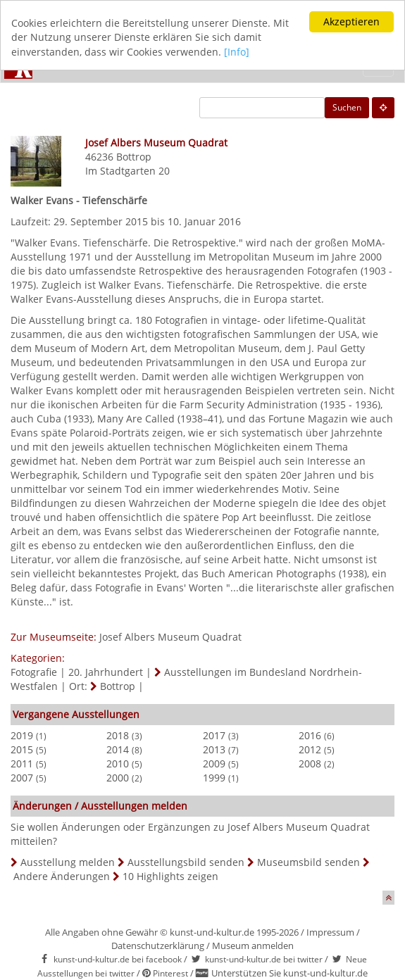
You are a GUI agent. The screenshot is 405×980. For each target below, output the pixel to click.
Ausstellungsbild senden (186, 862)
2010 (118, 764)
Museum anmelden (253, 946)
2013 (214, 749)
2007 (22, 778)
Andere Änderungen (62, 876)
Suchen (347, 107)
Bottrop (134, 157)
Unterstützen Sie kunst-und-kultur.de (289, 973)
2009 (214, 764)
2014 (118, 749)
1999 (214, 778)
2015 (22, 749)
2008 (310, 764)
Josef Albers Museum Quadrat (170, 637)
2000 (118, 778)
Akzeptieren (351, 21)
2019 (22, 735)
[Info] (237, 52)
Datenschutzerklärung (158, 946)
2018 (118, 735)
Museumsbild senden (309, 862)
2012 (310, 749)
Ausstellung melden (68, 862)
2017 (214, 735)
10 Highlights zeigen (170, 876)
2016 (310, 735)
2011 (22, 764)
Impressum (330, 932)
